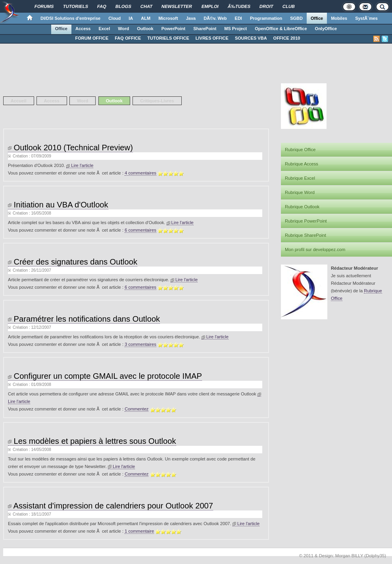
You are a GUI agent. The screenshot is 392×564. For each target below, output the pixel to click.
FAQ (102, 6)
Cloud (114, 18)
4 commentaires (140, 173)
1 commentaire (139, 531)
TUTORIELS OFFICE (168, 38)
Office (317, 18)
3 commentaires (140, 344)
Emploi (210, 6)
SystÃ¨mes (366, 18)
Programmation (266, 18)
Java (191, 18)
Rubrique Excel (300, 178)
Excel (105, 29)
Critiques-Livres (157, 101)
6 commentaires (140, 230)
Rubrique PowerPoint (306, 221)
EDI (238, 18)
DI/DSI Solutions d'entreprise (70, 18)
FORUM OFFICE (92, 38)
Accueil (19, 101)
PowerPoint (174, 29)
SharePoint (205, 29)
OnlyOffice (326, 29)
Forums (44, 6)
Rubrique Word (300, 192)
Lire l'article (80, 165)
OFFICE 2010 (287, 38)
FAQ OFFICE (128, 38)
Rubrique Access (302, 164)
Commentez (136, 409)
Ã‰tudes (239, 6)
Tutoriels (76, 6)
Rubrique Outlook (302, 207)
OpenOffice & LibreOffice (281, 29)
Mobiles (339, 18)
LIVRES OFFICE (212, 38)
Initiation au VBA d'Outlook (58, 205)
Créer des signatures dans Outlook (73, 262)
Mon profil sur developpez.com (315, 249)
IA (131, 18)
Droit (266, 6)
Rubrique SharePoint (306, 235)
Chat (147, 6)
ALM (146, 18)
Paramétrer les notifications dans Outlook (84, 319)
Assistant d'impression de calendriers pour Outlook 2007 (110, 506)
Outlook (145, 29)
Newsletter (177, 6)
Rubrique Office (300, 150)
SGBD (296, 18)
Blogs (123, 6)
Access (83, 29)
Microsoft (168, 18)
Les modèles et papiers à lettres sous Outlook (92, 441)
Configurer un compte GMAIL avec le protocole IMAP (105, 376)
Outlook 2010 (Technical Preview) (70, 148)
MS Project (235, 29)
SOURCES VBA (251, 38)
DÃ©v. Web (215, 18)
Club (289, 6)
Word (123, 29)
